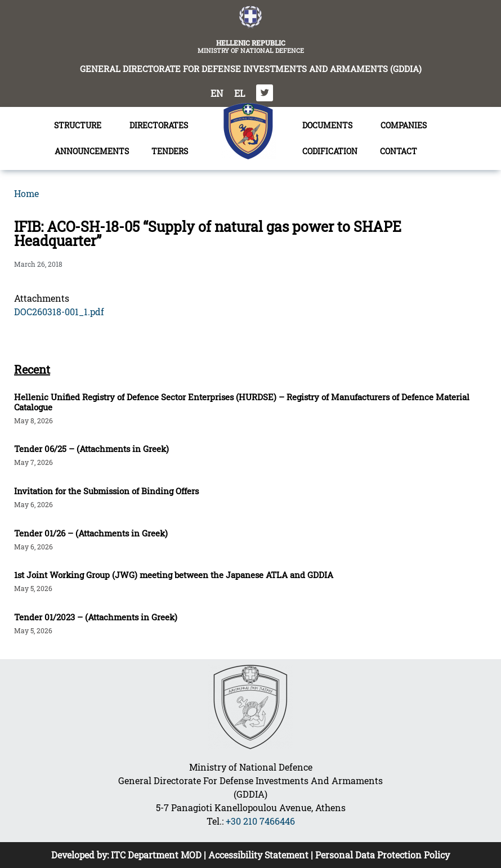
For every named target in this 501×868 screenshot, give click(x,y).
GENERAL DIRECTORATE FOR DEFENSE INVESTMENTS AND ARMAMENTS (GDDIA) (251, 69)
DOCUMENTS (330, 126)
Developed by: (81, 855)
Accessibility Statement (258, 855)
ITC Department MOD (156, 855)
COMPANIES (404, 125)
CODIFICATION (330, 151)
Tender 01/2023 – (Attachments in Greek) (96, 617)
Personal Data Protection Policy (383, 855)
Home (26, 193)
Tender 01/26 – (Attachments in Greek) (91, 533)
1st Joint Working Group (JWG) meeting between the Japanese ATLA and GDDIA (174, 575)
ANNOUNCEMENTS (92, 151)
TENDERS (173, 151)
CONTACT (399, 151)
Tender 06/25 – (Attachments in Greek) (91, 449)
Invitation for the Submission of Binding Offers (106, 491)
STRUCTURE (80, 126)
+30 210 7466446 (260, 821)
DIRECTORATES (162, 126)
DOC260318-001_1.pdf (59, 312)
